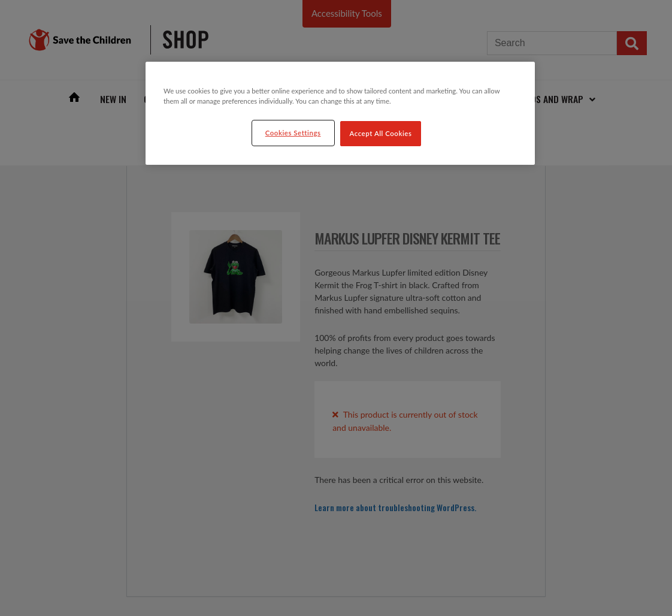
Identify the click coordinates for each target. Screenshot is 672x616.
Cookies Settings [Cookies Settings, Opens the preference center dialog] (293, 133)
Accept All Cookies (381, 133)
